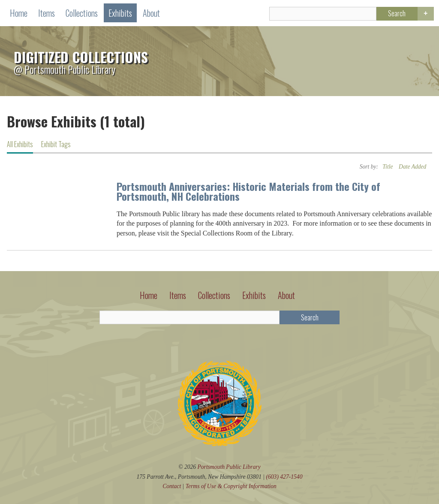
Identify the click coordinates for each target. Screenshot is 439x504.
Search (397, 13)
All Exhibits (20, 144)
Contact (172, 486)
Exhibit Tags (56, 144)
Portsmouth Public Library (229, 467)
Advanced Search (426, 14)
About (151, 13)
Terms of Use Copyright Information (231, 486)
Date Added (412, 167)
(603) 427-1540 (284, 477)
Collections (82, 13)
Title (388, 167)
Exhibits (120, 13)
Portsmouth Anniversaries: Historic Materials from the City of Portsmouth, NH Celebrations (248, 191)
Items (47, 13)
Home (19, 13)
